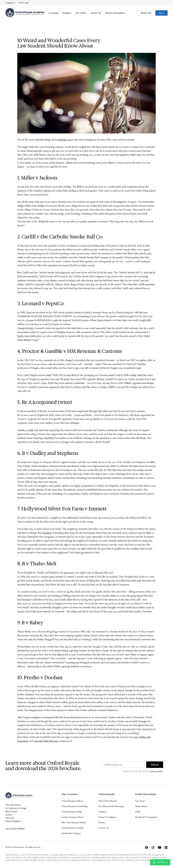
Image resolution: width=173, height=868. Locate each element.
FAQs (138, 812)
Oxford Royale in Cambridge (75, 806)
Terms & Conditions (107, 817)
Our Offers (81, 13)
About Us (96, 13)
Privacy (102, 823)
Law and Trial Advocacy (46, 741)
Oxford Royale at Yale (72, 812)
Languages (11, 3)
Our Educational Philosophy (111, 806)
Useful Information (115, 13)
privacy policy (157, 771)
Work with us (141, 806)
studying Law (65, 140)
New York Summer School (74, 823)
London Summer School (73, 817)
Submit (155, 765)
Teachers (102, 812)
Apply (162, 13)
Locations (53, 13)
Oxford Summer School (72, 801)
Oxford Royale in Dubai (72, 828)
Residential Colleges (71, 833)
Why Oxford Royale (108, 801)
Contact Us (104, 828)
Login (24, 3)
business (47, 533)
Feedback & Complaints (146, 817)
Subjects (67, 13)
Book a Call (146, 13)
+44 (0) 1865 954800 (15, 829)
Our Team (140, 801)
